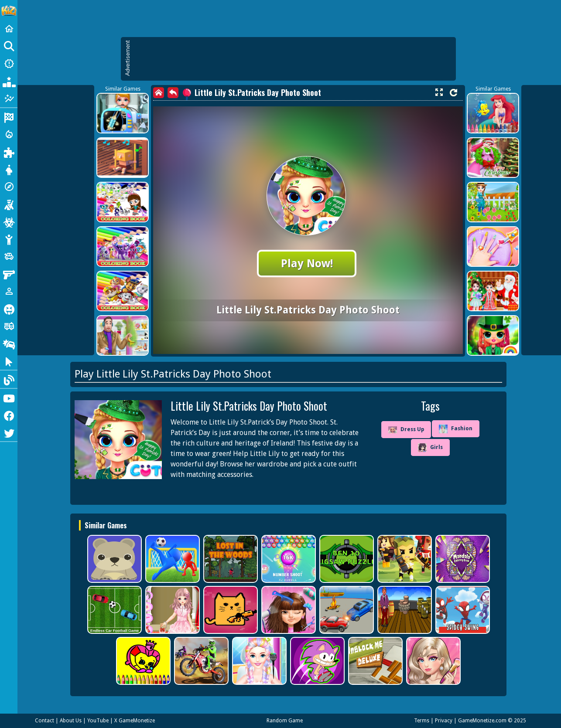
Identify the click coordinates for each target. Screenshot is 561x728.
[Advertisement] (293, 59)
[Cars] (9, 256)
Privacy (444, 721)
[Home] (9, 29)
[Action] (9, 134)
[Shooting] (9, 204)
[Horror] (9, 309)
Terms (422, 721)
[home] (159, 93)
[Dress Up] (9, 169)
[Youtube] (9, 398)
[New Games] (9, 64)
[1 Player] (9, 291)
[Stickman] (9, 239)
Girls (430, 448)
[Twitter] (9, 432)
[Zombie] (9, 221)
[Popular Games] (9, 81)
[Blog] (9, 379)
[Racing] (9, 117)
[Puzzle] (9, 152)
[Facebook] (9, 415)
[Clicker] (9, 361)
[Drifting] (9, 344)
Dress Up (406, 430)
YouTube (98, 721)
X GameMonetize (135, 721)
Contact (44, 721)
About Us (71, 721)
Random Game (285, 721)
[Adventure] (9, 187)
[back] (173, 93)
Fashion (456, 429)
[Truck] (9, 326)
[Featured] (9, 99)
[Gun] (9, 274)
